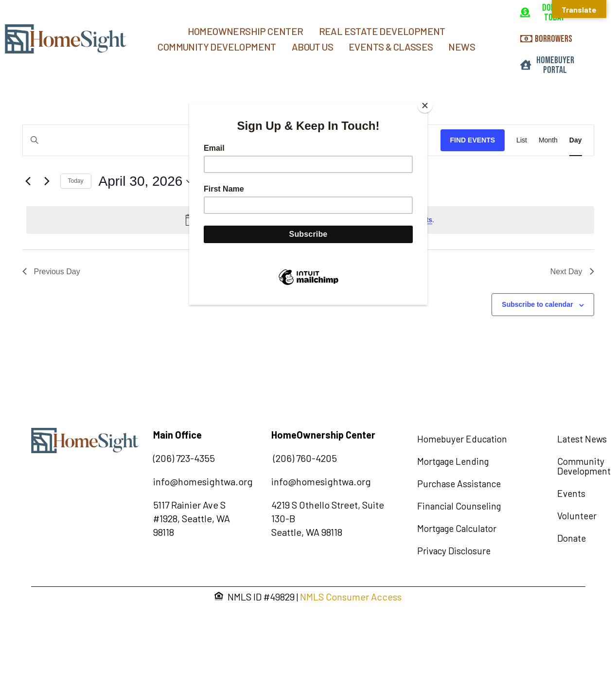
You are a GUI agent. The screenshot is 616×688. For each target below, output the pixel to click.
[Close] (425, 106)
